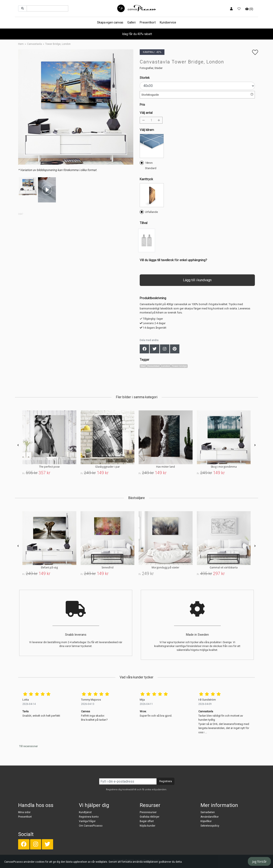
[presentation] (18, 445)
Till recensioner (28, 746)
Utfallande (149, 212)
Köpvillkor (206, 821)
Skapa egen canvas (110, 22)
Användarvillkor (210, 817)
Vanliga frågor (87, 821)
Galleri (131, 22)
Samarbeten (208, 812)
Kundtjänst (85, 812)
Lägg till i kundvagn (197, 280)
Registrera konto (89, 817)
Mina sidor (24, 812)
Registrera (166, 781)
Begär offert (147, 821)
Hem (21, 44)
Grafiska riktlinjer (150, 817)
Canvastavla (34, 44)
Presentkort (148, 22)
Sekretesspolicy (210, 826)
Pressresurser (148, 812)
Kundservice (168, 22)
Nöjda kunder (147, 826)
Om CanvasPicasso (91, 826)
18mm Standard (148, 165)
